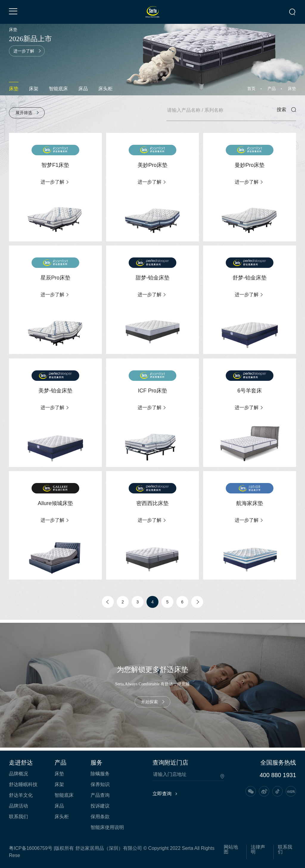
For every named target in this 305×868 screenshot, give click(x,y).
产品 (272, 89)
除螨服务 (100, 774)
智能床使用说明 (107, 827)
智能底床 (58, 89)
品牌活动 (18, 806)
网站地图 (231, 850)
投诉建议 (100, 806)
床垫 (14, 89)
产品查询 (100, 795)
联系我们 (18, 817)
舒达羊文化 (21, 795)
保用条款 (100, 817)
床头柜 (105, 89)
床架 (34, 89)
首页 (251, 89)
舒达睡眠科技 (23, 785)
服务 (97, 763)
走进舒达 (21, 763)
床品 (83, 89)
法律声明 (258, 850)
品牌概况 (18, 774)
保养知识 (100, 785)
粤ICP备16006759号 (31, 848)
